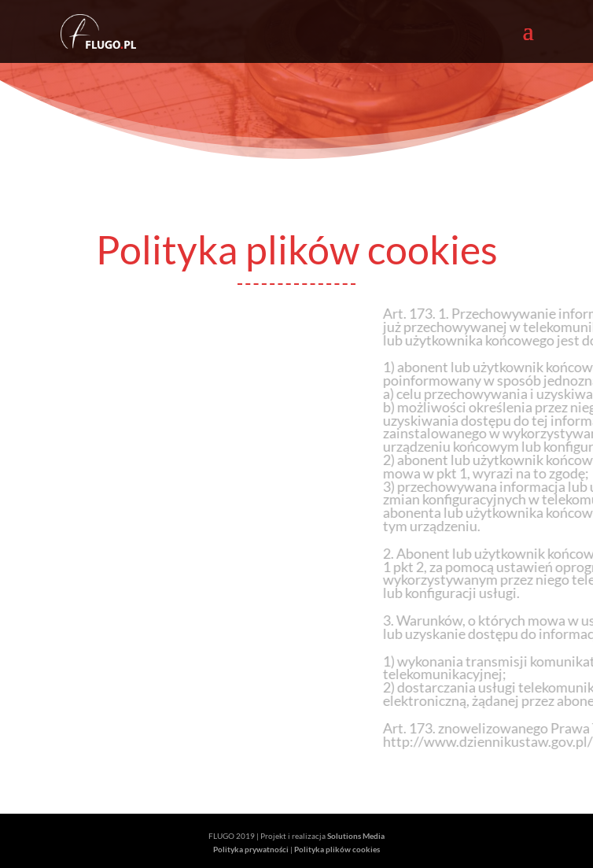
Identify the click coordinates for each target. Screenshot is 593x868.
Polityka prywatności (251, 849)
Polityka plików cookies (337, 849)
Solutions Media (356, 836)
